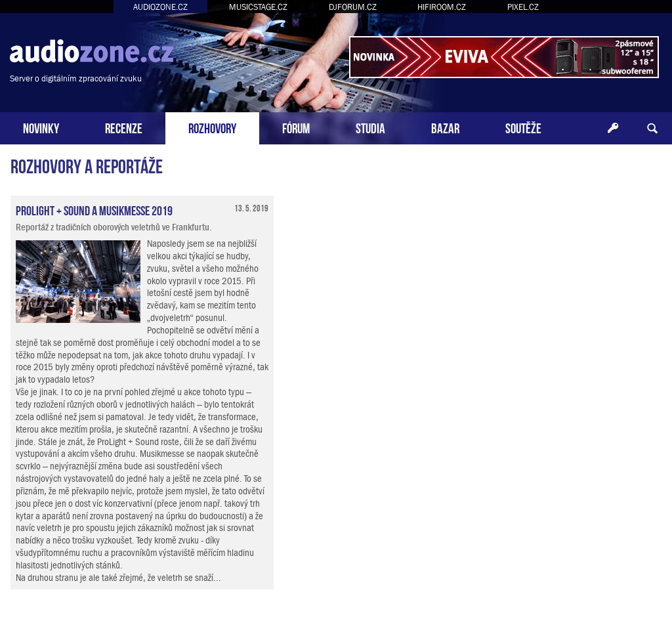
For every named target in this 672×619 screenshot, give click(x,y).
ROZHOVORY (212, 127)
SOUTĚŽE (523, 127)
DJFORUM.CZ (353, 7)
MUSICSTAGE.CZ (258, 7)
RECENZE (124, 127)
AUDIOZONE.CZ (160, 7)
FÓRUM (296, 127)
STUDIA (370, 127)
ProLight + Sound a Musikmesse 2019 (94, 209)
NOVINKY (41, 127)
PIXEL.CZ (523, 7)
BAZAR (445, 127)
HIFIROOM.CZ (442, 7)
